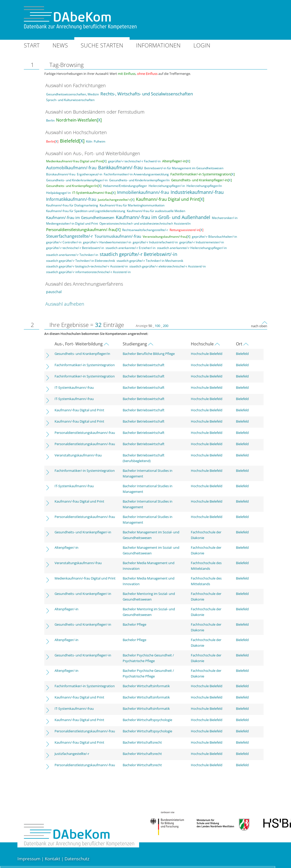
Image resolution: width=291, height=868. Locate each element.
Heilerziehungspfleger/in (204, 186)
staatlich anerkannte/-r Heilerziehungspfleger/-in (192, 248)
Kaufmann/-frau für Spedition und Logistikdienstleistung (86, 211)
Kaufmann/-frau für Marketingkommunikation (132, 205)
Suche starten (102, 45)
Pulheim (100, 141)
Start (32, 45)
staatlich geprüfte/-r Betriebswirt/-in (138, 254)
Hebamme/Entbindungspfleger (125, 186)
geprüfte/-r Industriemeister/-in (202, 242)
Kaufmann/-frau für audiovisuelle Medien (156, 211)
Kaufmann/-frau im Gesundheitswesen (80, 217)
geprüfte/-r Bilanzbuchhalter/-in (214, 237)
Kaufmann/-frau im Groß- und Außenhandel (163, 217)
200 (166, 326)
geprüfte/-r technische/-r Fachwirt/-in (134, 161)
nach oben (259, 326)
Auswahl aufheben (65, 304)
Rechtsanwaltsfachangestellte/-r (145, 230)
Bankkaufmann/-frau (120, 167)
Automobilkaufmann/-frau (71, 168)
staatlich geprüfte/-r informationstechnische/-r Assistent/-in (88, 272)
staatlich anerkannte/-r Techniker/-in (72, 255)
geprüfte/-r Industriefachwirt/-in (155, 242)
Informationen (158, 45)
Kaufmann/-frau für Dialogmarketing (72, 205)
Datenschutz (77, 859)
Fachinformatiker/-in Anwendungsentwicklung (136, 174)
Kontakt (53, 859)
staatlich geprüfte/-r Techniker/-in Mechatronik (150, 261)
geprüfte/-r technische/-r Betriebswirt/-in (75, 248)
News (60, 45)
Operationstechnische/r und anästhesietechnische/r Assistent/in (145, 223)
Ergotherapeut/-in (90, 174)
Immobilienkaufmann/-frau (143, 192)
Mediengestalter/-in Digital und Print (72, 223)
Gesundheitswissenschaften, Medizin (72, 94)
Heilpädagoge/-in (58, 193)
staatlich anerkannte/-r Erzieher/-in (131, 248)
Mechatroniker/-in (225, 218)
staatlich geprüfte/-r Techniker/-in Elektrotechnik (81, 261)
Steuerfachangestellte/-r (70, 236)
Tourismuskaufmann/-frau (118, 236)
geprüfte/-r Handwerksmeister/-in (107, 242)
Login (202, 45)
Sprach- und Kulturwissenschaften (70, 100)
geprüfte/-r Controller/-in (64, 242)
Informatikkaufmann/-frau (71, 199)
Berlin (50, 120)
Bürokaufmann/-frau (61, 174)
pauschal (54, 292)
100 (157, 326)
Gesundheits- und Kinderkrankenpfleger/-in (77, 180)
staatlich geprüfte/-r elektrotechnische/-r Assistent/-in (168, 266)
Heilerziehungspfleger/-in (167, 186)
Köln (89, 141)
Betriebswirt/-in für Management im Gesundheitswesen (184, 168)
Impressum (29, 859)
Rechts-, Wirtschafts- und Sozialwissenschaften (147, 94)
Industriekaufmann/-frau (197, 192)
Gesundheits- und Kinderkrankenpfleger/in (139, 180)
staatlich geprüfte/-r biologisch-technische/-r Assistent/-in (87, 266)
